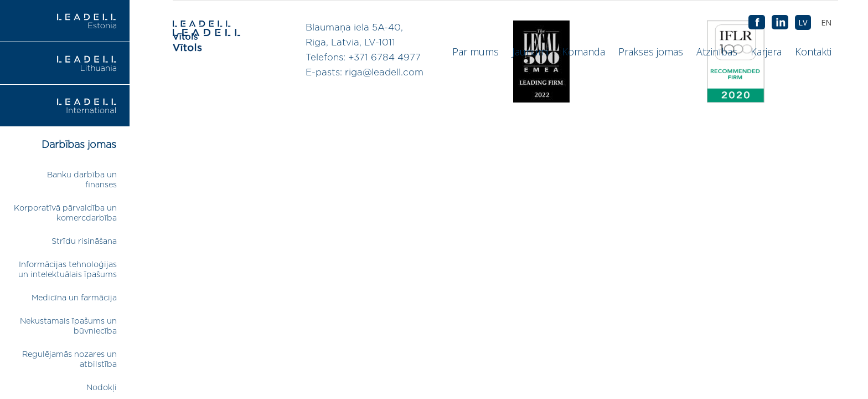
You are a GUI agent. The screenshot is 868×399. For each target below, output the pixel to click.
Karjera (766, 52)
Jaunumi (530, 52)
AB (780, 23)
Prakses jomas (651, 52)
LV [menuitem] (803, 22)
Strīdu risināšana (84, 241)
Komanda (583, 52)
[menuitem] (826, 22)
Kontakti (813, 52)
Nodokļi (102, 388)
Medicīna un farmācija (74, 298)
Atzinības (717, 52)
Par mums (476, 52)
